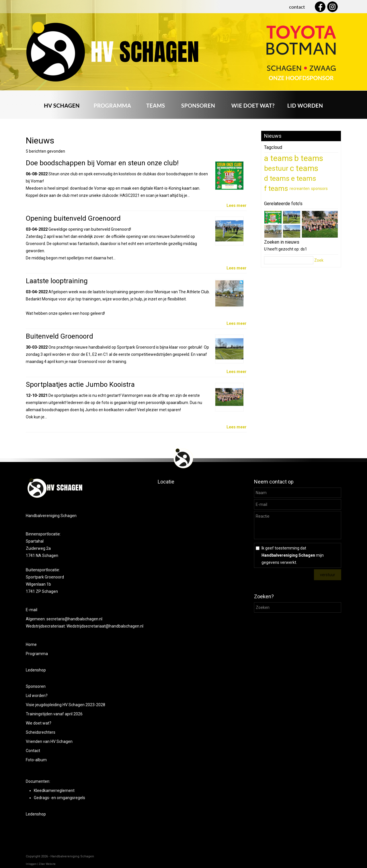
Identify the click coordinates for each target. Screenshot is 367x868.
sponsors (319, 189)
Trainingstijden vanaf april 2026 (54, 714)
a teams (278, 158)
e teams (304, 178)
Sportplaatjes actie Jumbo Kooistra (80, 385)
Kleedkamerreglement (54, 791)
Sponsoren (36, 686)
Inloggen (31, 864)
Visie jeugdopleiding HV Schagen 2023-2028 (66, 705)
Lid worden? (37, 696)
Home (31, 644)
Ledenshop (36, 670)
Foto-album (36, 760)
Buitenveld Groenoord (59, 336)
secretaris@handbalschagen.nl (75, 619)
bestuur (276, 168)
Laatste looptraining (57, 281)
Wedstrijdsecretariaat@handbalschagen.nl (105, 626)
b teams (309, 158)
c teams (304, 168)
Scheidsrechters (41, 732)
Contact (33, 751)
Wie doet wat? (39, 723)
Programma (37, 654)
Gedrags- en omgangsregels (59, 798)
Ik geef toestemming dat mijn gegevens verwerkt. (293, 555)
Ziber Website (47, 864)
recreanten (300, 189)
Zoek (319, 260)
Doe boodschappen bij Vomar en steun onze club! (102, 163)
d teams (277, 178)
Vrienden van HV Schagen (49, 741)
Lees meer (237, 205)
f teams (276, 188)
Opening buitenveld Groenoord (73, 218)
